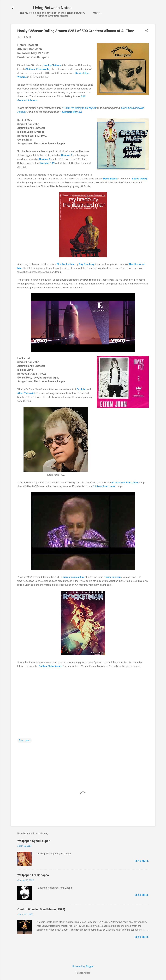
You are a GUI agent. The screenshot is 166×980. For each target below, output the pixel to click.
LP (68, 27)
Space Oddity (140, 193)
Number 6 (45, 173)
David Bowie (110, 193)
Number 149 (47, 177)
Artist (42, 27)
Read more (142, 875)
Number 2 (67, 169)
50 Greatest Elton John (125, 496)
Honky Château (52, 79)
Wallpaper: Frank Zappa (33, 889)
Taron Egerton (112, 591)
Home (28, 27)
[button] (147, 45)
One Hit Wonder (131, 27)
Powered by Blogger (83, 966)
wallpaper (83, 27)
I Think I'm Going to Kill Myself (79, 122)
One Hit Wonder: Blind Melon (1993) (41, 923)
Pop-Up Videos (106, 27)
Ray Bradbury (87, 278)
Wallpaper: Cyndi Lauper (33, 855)
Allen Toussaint (26, 407)
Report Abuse (83, 973)
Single (56, 27)
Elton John (24, 754)
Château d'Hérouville (37, 83)
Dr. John (81, 403)
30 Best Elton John (104, 500)
